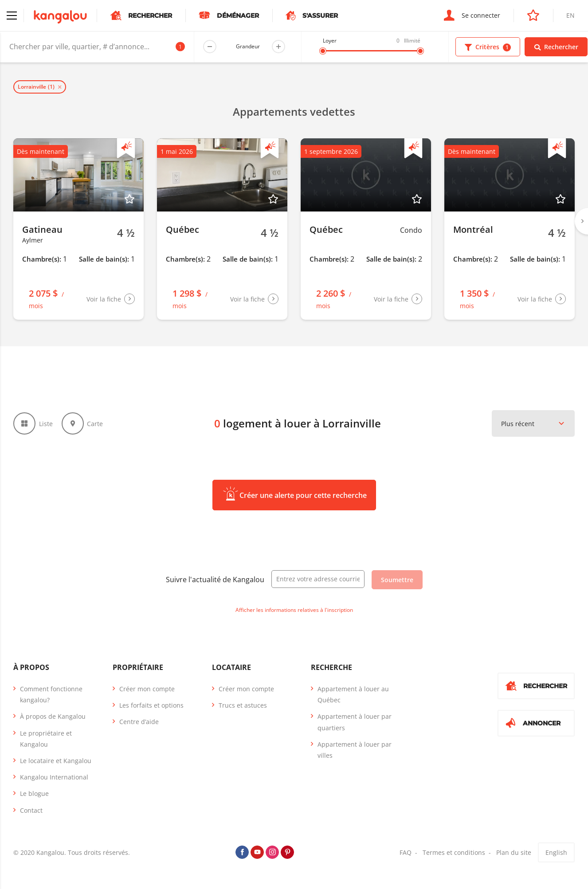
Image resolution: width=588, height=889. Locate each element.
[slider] (323, 51)
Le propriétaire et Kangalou (46, 739)
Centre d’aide (139, 722)
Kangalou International (54, 777)
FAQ (406, 852)
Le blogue (34, 793)
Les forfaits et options (151, 705)
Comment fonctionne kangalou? (51, 694)
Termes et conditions (454, 852)
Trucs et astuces (243, 705)
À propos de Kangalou (53, 716)
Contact (31, 810)
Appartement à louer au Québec (353, 694)
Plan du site (514, 852)
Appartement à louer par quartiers (355, 722)
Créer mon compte (147, 689)
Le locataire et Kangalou (56, 761)
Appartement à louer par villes (355, 750)
